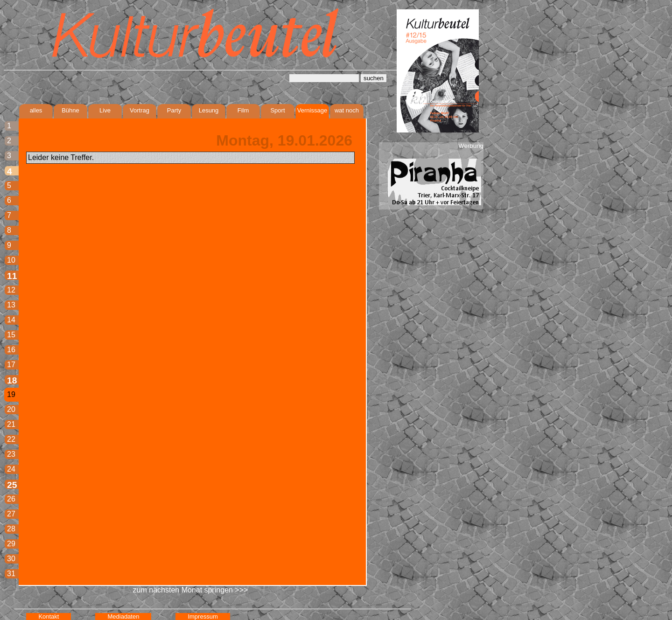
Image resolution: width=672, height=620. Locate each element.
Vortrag (140, 110)
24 (11, 469)
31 (11, 574)
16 (11, 350)
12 (11, 290)
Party (174, 110)
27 (11, 514)
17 (11, 365)
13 (11, 305)
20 (11, 409)
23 (11, 454)
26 (11, 499)
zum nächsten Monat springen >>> (191, 590)
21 (11, 424)
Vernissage (312, 110)
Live (105, 110)
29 (11, 544)
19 (11, 394)
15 (11, 335)
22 (11, 439)
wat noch (347, 110)
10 (11, 260)
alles (36, 110)
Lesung (209, 110)
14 (11, 320)
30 (11, 559)
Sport (277, 110)
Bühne (70, 110)
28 (11, 529)
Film (243, 110)
